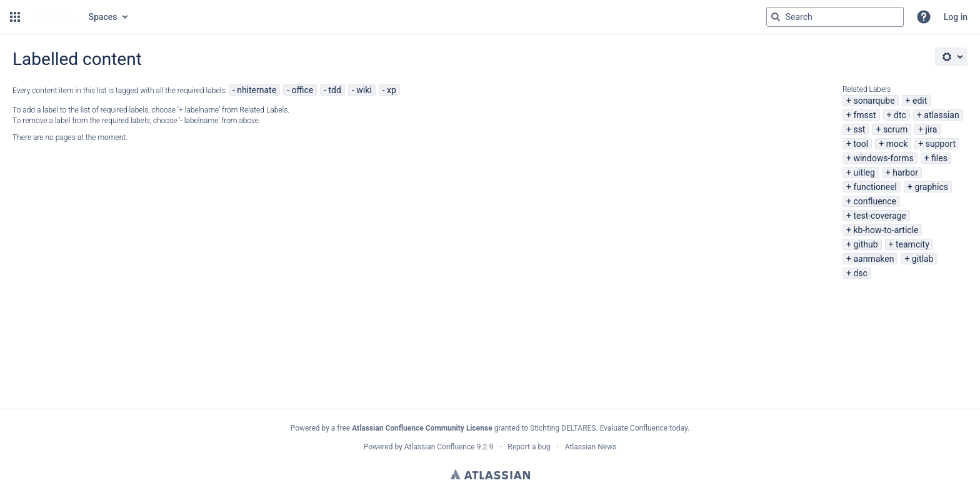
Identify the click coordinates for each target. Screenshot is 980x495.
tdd (335, 90)
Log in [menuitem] (956, 17)
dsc (860, 273)
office (302, 90)
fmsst (864, 115)
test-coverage (879, 216)
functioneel (875, 187)
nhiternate (257, 90)
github (865, 244)
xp (392, 90)
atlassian (941, 115)
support (941, 144)
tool (861, 144)
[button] (15, 17)
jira (932, 129)
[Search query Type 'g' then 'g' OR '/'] (835, 17)
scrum (895, 129)
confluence (875, 201)
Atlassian (490, 474)
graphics (931, 187)
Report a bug (529, 447)
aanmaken (873, 259)
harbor (905, 172)
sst (859, 129)
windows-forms (883, 158)
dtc (900, 115)
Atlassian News (591, 447)
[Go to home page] (53, 17)
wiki (364, 90)
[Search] (776, 17)
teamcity (912, 244)
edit (920, 101)
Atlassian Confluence (440, 447)
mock (897, 144)
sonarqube (874, 101)
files (939, 158)
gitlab (923, 259)
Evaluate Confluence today (644, 428)
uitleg (864, 172)
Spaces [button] (103, 17)
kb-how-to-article (886, 230)
